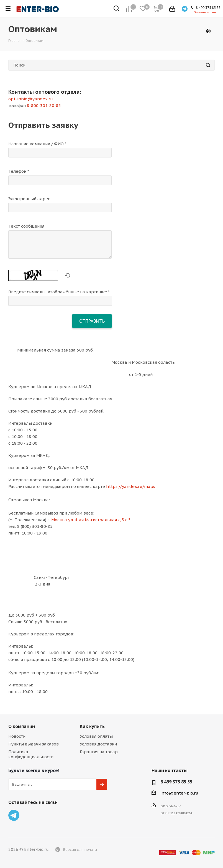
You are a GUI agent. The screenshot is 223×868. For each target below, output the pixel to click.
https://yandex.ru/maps (131, 486)
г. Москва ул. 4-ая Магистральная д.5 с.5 (89, 520)
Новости (17, 736)
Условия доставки (98, 744)
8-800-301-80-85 (44, 105)
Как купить (92, 726)
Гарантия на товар (99, 752)
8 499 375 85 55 (176, 782)
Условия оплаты (96, 736)
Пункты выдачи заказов (34, 744)
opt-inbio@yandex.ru (31, 99)
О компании (22, 726)
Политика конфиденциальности (31, 754)
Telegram (14, 815)
